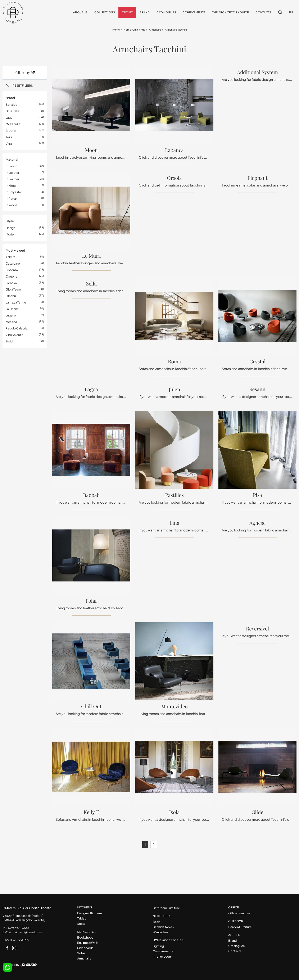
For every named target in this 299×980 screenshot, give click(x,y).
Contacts (263, 13)
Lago (9, 117)
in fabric (11, 166)
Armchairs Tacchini (176, 30)
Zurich (10, 341)
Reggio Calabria (17, 328)
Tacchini (11, 130)
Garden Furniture (240, 927)
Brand (145, 13)
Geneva (11, 283)
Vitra (9, 143)
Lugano (11, 315)
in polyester (14, 192)
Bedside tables (163, 927)
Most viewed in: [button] (18, 250)
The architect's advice (230, 13)
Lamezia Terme (16, 302)
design (10, 228)
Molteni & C (13, 124)
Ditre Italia (12, 111)
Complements (163, 951)
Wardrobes (160, 932)
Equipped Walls (88, 943)
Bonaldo (12, 104)
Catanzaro (13, 264)
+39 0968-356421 (20, 928)
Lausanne (12, 309)
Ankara (10, 257)
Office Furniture (239, 913)
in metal (11, 186)
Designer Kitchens (90, 913)
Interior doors (162, 956)
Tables (82, 918)
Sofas (81, 953)
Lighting (158, 946)
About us (80, 13)
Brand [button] (10, 98)
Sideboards (85, 948)
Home (116, 30)
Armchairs (155, 30)
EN (291, 13)
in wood (11, 205)
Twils (9, 137)
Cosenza (12, 270)
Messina (11, 322)
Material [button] (12, 159)
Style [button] (10, 221)
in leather (12, 173)
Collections (105, 13)
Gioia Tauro (13, 289)
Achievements (194, 13)
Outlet (127, 13)
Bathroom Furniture (166, 908)
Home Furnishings (134, 30)
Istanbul (11, 296)
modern (11, 234)
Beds (156, 922)
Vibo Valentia (14, 335)
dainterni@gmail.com (27, 932)
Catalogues (166, 13)
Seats (81, 923)
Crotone (12, 277)
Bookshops (85, 937)
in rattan (12, 199)
